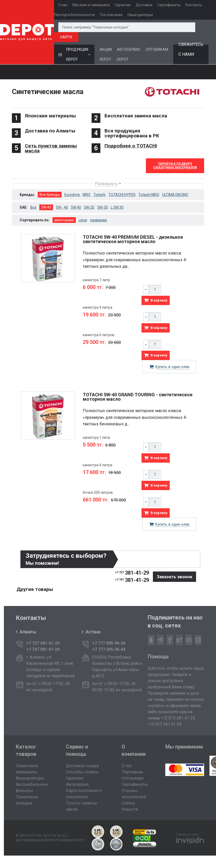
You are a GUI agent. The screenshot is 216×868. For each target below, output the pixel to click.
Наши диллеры (140, 15)
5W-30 (103, 207)
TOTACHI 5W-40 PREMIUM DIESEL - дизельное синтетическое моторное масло (133, 239)
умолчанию (64, 220)
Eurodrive (73, 195)
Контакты (194, 5)
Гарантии (123, 5)
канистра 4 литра (98, 307)
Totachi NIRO (149, 195)
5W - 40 (62, 207)
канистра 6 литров (99, 335)
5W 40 (46, 207)
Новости (130, 809)
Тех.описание (111, 15)
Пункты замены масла (82, 806)
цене (83, 220)
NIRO (87, 195)
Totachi (99, 195)
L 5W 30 (117, 207)
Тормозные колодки (27, 800)
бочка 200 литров (98, 492)
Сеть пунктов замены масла (51, 148)
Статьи (128, 803)
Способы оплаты (82, 772)
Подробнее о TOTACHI (131, 146)
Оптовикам (132, 778)
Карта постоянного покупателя (84, 794)
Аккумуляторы (30, 778)
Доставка (144, 5)
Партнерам (132, 772)
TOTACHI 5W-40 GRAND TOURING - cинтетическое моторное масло (138, 397)
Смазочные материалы (27, 769)
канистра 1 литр (96, 280)
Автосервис (77, 784)
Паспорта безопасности (74, 15)
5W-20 (89, 207)
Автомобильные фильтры (32, 788)
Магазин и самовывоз (91, 5)
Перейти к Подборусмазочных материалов (175, 166)
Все (33, 207)
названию (99, 220)
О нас (63, 5)
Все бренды (50, 195)
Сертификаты (169, 5)
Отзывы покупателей (134, 794)
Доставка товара (82, 766)
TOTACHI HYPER (122, 195)
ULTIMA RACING (175, 195)
